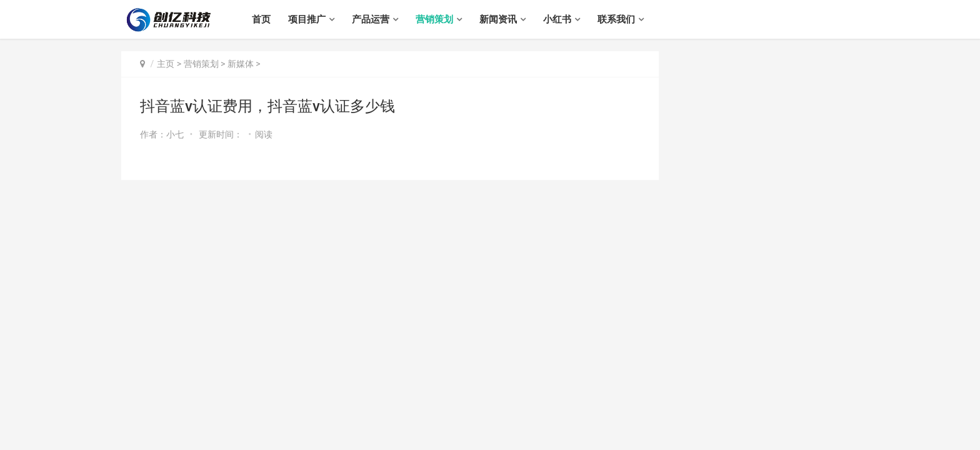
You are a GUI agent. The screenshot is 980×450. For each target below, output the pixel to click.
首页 (261, 19)
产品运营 (371, 19)
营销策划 (434, 19)
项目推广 (307, 19)
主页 (166, 64)
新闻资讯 (498, 19)
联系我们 (616, 19)
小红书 (557, 19)
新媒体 (241, 64)
